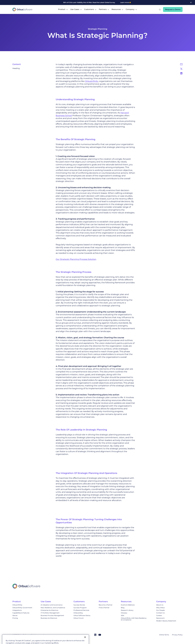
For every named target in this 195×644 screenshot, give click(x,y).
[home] (22, 9)
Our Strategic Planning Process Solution (76, 259)
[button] (63, 9)
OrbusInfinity (92, 81)
